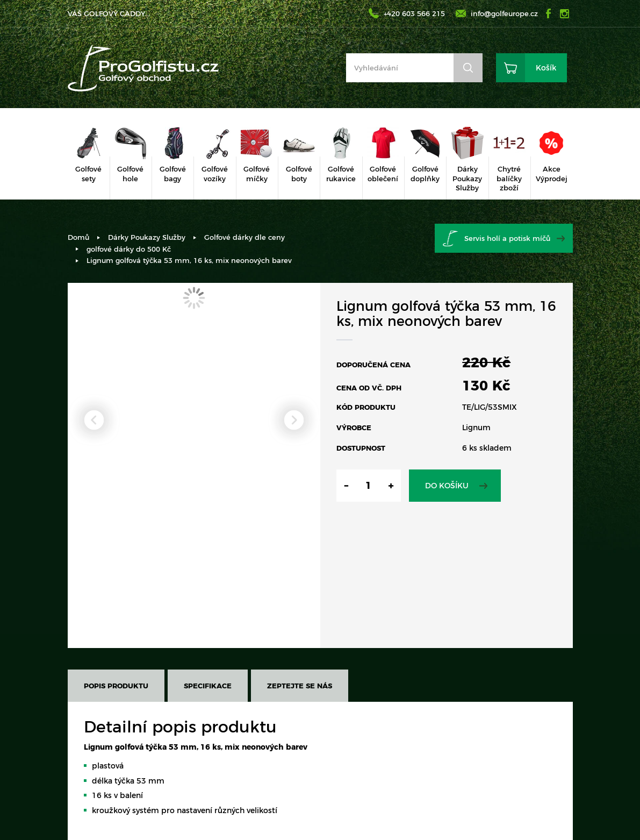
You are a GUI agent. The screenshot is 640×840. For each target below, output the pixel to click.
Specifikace (208, 686)
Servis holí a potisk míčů (507, 238)
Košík (546, 68)
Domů (78, 237)
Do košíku (447, 486)
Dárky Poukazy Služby (147, 237)
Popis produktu (116, 686)
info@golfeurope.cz (504, 13)
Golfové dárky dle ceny (245, 237)
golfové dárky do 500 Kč (129, 249)
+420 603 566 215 (414, 13)
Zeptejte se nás (300, 686)
